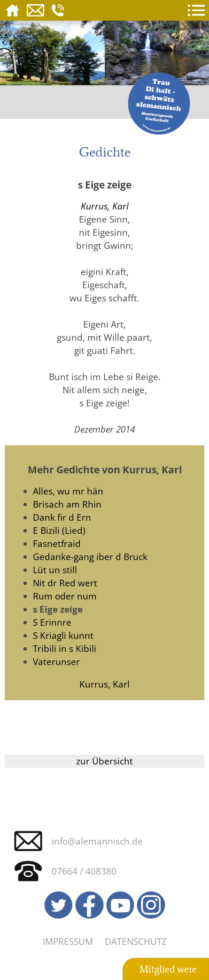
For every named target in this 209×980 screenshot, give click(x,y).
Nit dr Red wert (65, 583)
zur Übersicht (104, 761)
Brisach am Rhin (67, 504)
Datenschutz (136, 941)
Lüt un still (55, 570)
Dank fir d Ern (62, 517)
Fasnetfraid (57, 543)
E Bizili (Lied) (59, 530)
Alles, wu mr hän (68, 491)
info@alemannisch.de (97, 841)
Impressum (68, 941)
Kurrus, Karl (105, 206)
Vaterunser (56, 662)
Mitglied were (168, 969)
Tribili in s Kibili (65, 648)
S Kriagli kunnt (63, 635)
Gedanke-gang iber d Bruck (90, 557)
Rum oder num (65, 596)
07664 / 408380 (84, 871)
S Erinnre (52, 622)
